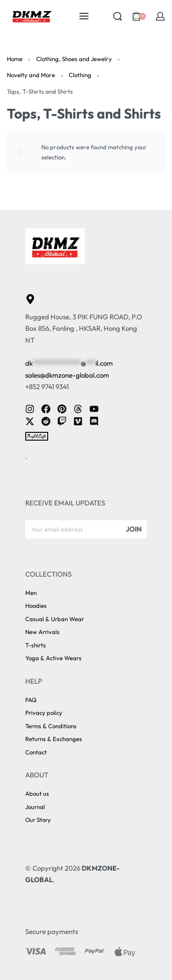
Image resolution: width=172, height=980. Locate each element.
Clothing (80, 75)
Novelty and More (31, 75)
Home (15, 59)
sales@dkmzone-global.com (67, 375)
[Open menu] (84, 16)
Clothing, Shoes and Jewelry (74, 59)
